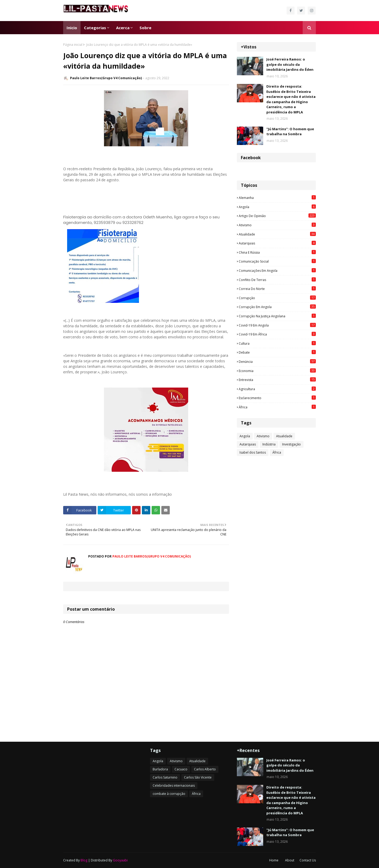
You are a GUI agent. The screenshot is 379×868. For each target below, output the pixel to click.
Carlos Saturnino (165, 777)
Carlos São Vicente (198, 777)
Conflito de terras (277, 280)
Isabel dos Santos (253, 452)
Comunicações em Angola (277, 270)
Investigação (291, 444)
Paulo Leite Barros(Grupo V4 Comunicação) (106, 78)
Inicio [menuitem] (72, 28)
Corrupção (277, 298)
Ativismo (277, 225)
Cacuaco (181, 769)
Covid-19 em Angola (277, 325)
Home (274, 860)
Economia (277, 371)
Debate (277, 352)
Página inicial (73, 45)
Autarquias (277, 243)
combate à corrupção (169, 794)
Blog (84, 860)
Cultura (277, 343)
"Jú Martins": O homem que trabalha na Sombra (290, 132)
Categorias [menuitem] (95, 28)
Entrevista (277, 380)
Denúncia (277, 362)
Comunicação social (277, 261)
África (277, 407)
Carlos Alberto (205, 769)
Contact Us (308, 860)
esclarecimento (277, 398)
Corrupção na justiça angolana (277, 316)
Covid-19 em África (277, 334)
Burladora (160, 769)
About (290, 860)
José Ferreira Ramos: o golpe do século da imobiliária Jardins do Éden (290, 64)
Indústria (269, 444)
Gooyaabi (120, 860)
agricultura (277, 389)
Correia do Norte (277, 289)
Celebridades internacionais (174, 786)
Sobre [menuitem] (145, 28)
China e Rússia (277, 252)
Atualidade (277, 234)
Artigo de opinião (277, 216)
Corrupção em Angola (277, 307)
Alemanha (277, 198)
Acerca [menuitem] (123, 28)
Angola (277, 207)
